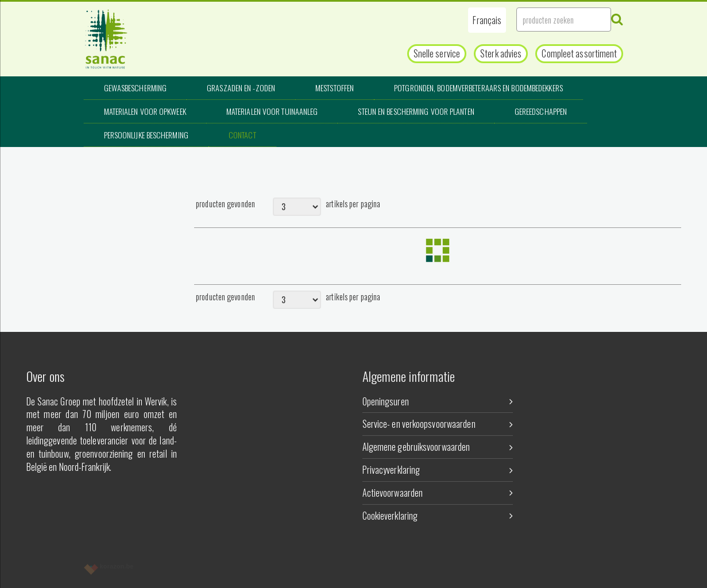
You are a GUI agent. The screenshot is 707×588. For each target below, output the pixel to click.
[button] (487, 20)
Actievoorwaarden (438, 493)
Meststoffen (335, 88)
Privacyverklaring (438, 470)
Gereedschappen (541, 111)
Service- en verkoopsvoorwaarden (438, 424)
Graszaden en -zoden (241, 88)
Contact (242, 135)
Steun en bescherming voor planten (416, 111)
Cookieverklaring (438, 516)
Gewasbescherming (136, 88)
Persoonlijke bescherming (146, 135)
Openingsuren (438, 401)
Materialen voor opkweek (145, 111)
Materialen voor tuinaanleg (272, 111)
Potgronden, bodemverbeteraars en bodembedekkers (478, 88)
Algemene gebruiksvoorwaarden (438, 447)
